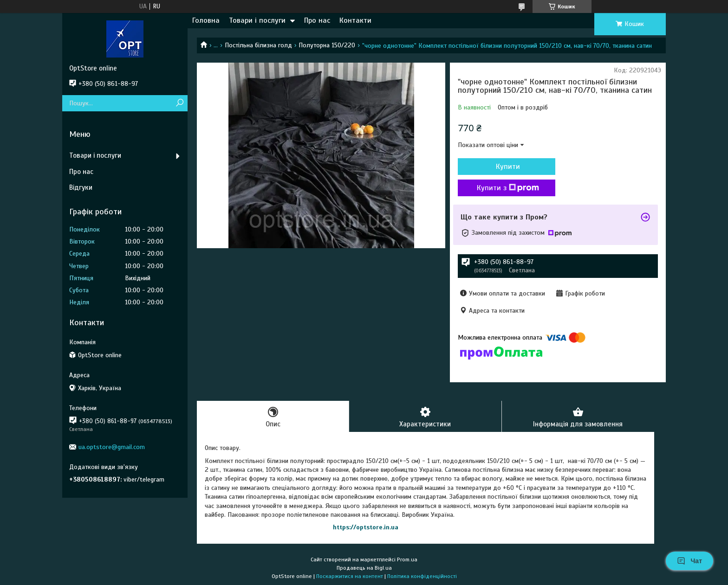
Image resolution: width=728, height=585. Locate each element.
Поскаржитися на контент (350, 576)
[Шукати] (179, 103)
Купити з (508, 188)
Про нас (317, 20)
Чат (689, 561)
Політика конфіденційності (422, 576)
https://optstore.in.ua (366, 527)
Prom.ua (407, 559)
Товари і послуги (257, 20)
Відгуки (81, 187)
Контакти (355, 20)
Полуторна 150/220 (327, 45)
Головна (206, 20)
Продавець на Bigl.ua (364, 568)
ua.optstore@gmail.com (112, 447)
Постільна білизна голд (258, 45)
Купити (508, 167)
